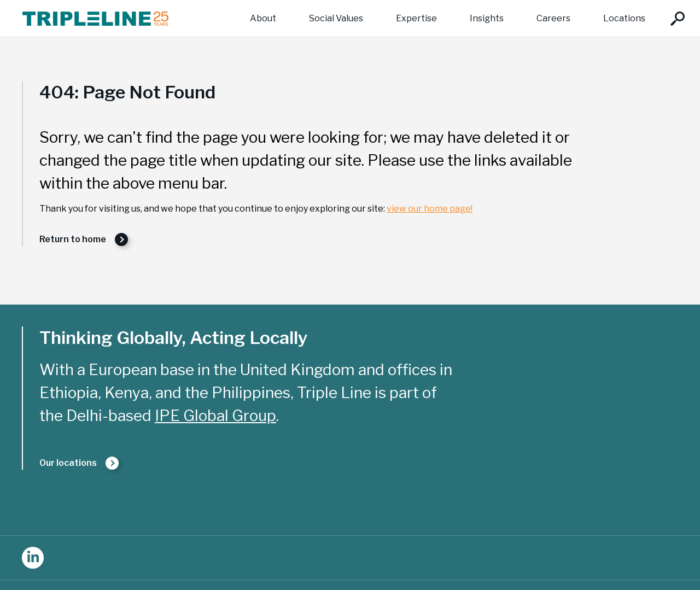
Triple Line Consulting (95, 18)
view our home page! (430, 209)
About (263, 18)
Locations (624, 18)
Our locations (68, 463)
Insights (487, 18)
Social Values (336, 18)
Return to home (73, 239)
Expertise (416, 18)
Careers (553, 18)
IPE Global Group (215, 416)
